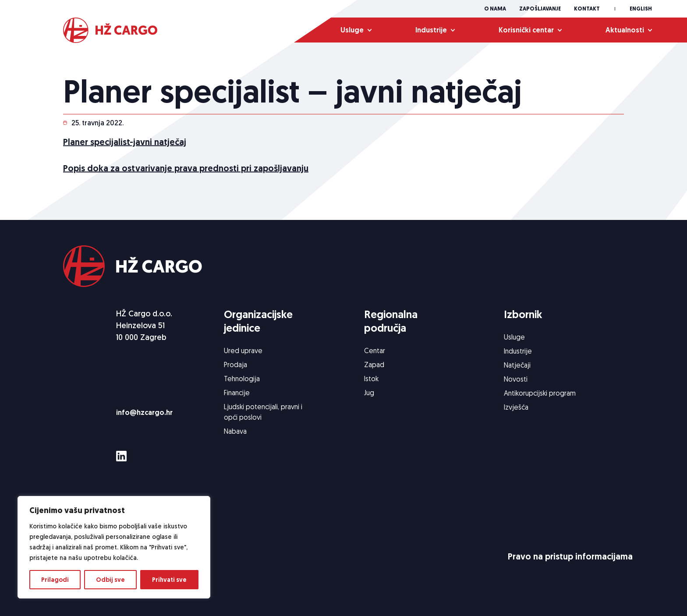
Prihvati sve (169, 580)
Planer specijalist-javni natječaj (125, 143)
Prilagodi (55, 580)
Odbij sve (110, 580)
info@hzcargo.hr (144, 412)
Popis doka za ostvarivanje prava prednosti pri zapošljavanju (186, 169)
